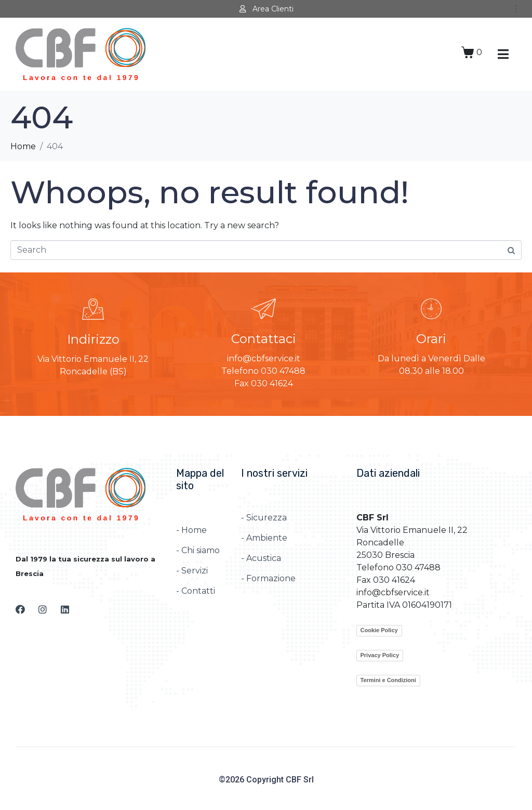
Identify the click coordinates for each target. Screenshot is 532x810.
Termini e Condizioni (388, 680)
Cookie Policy (379, 630)
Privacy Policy (380, 655)
